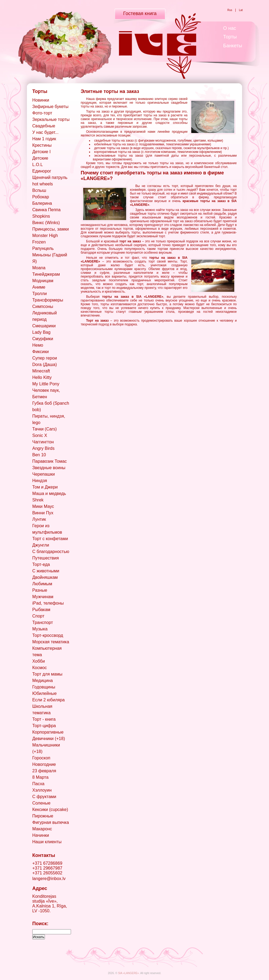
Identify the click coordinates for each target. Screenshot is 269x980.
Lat (241, 10)
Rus (230, 10)
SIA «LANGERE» (128, 973)
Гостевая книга (140, 13)
